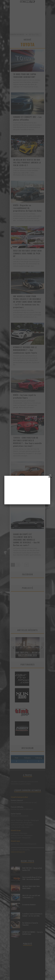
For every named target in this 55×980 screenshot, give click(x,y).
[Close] (50, 476)
